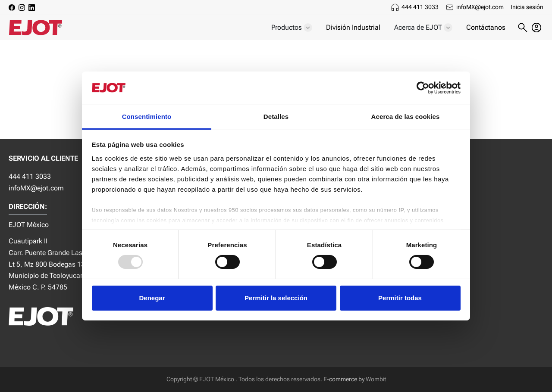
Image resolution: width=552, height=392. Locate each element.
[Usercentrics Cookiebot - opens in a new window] (423, 88)
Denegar (152, 298)
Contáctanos (486, 27)
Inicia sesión (527, 7)
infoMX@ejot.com (480, 7)
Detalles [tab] (276, 117)
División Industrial (353, 27)
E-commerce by (344, 379)
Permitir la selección (276, 298)
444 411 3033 (420, 7)
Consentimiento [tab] (147, 117)
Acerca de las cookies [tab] (406, 117)
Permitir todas (400, 298)
